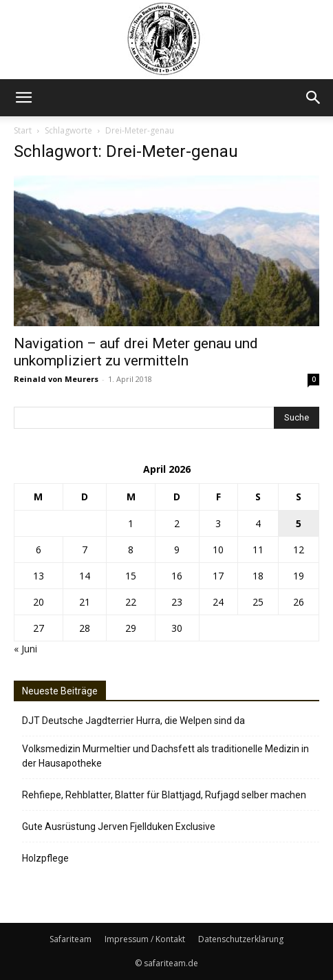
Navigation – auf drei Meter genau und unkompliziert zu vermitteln (136, 352)
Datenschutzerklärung (241, 939)
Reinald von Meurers (56, 379)
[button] (23, 98)
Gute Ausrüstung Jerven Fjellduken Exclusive (119, 827)
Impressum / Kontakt (145, 939)
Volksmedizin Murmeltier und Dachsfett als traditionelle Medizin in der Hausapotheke (165, 756)
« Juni (25, 649)
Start (23, 130)
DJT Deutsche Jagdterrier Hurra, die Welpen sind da (133, 721)
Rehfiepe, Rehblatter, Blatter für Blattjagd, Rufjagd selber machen (164, 795)
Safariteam (71, 939)
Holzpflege (45, 858)
